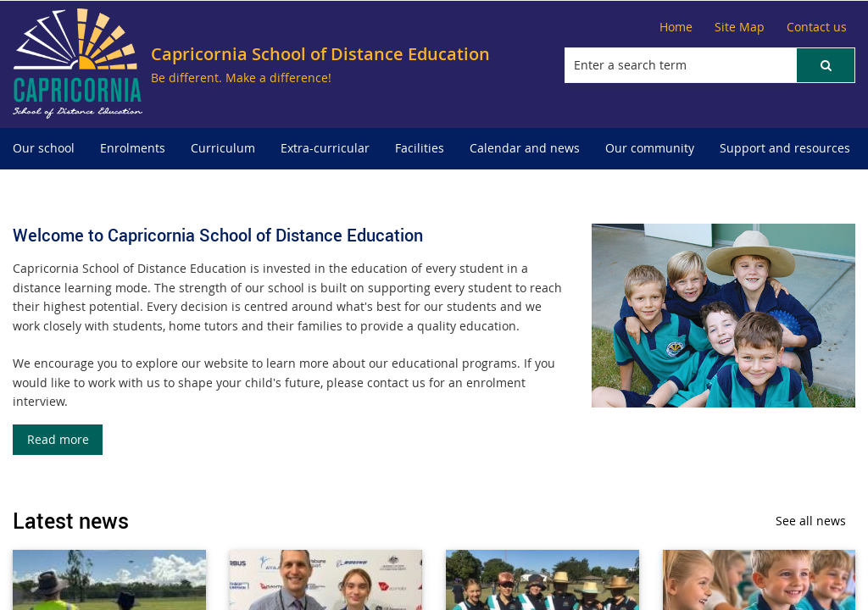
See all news (811, 521)
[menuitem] (44, 149)
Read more (58, 439)
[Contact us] (817, 27)
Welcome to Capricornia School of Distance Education (218, 235)
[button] (826, 65)
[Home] (676, 27)
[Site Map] (740, 27)
